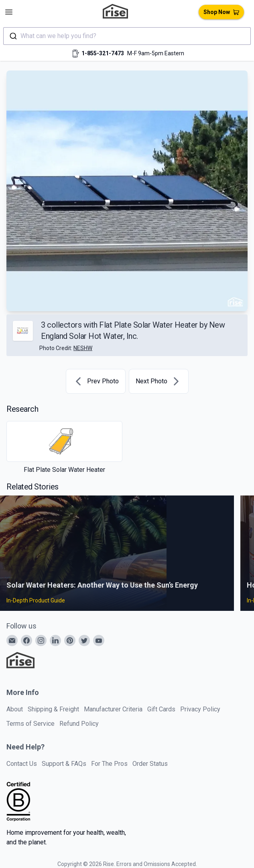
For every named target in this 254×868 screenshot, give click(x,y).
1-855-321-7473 (103, 53)
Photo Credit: (66, 348)
